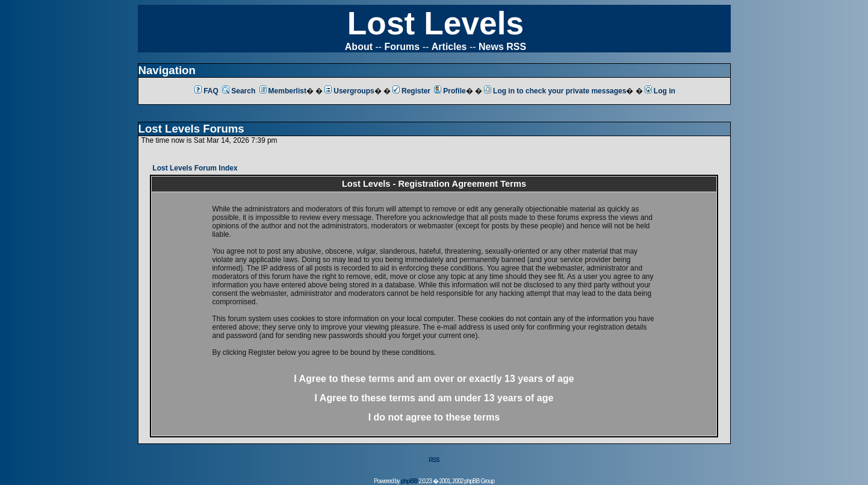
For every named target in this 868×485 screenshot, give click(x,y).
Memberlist (283, 91)
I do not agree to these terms (434, 417)
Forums (402, 47)
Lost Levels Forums (191, 129)
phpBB (409, 481)
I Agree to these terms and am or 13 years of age (434, 379)
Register (411, 91)
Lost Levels (436, 23)
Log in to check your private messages (555, 91)
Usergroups (349, 91)
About (359, 47)
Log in (660, 91)
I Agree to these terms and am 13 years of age (434, 398)
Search (239, 91)
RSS (434, 460)
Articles (449, 47)
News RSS (502, 47)
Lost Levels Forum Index (195, 168)
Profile (450, 91)
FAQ (206, 91)
